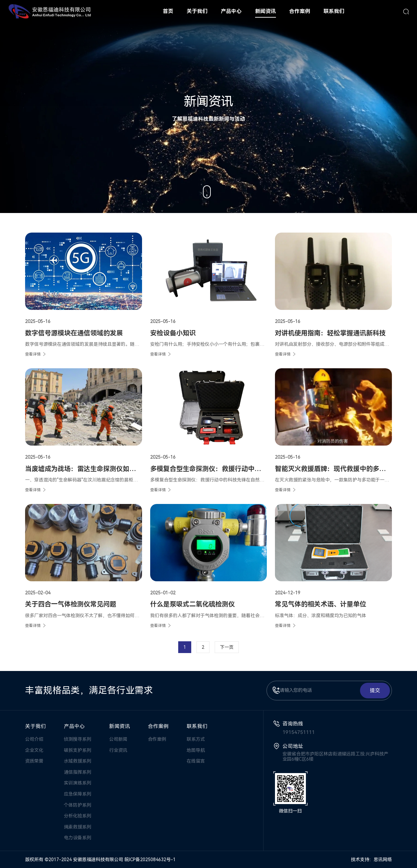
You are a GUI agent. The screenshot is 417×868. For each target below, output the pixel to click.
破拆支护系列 (78, 750)
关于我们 (36, 726)
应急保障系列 (78, 794)
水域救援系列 (78, 761)
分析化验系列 (78, 816)
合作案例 (158, 726)
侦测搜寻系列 (78, 739)
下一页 (227, 647)
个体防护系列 (78, 805)
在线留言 (196, 761)
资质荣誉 (34, 761)
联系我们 (197, 726)
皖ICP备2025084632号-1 (150, 860)
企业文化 (34, 750)
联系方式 (196, 739)
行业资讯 (118, 750)
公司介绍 (34, 739)
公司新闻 (118, 739)
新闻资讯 (120, 726)
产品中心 (74, 726)
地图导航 (196, 750)
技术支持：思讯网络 (371, 860)
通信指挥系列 (78, 772)
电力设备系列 (78, 838)
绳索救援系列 (78, 827)
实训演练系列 (78, 783)
